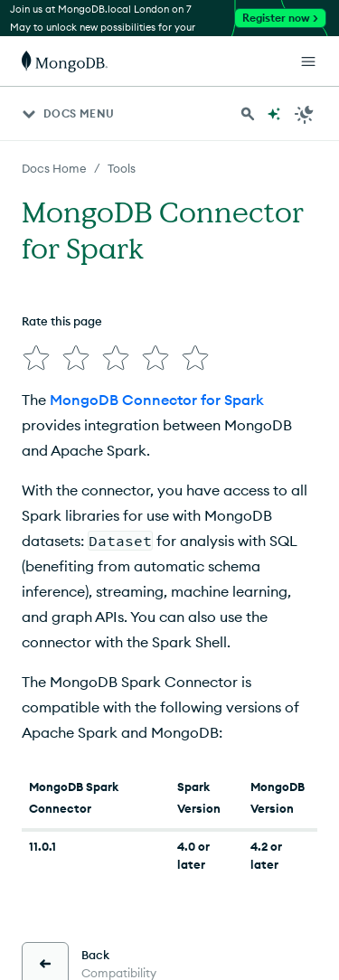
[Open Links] (308, 61)
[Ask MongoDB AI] (274, 114)
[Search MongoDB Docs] (248, 114)
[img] (36, 358)
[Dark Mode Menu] (305, 114)
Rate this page (62, 321)
